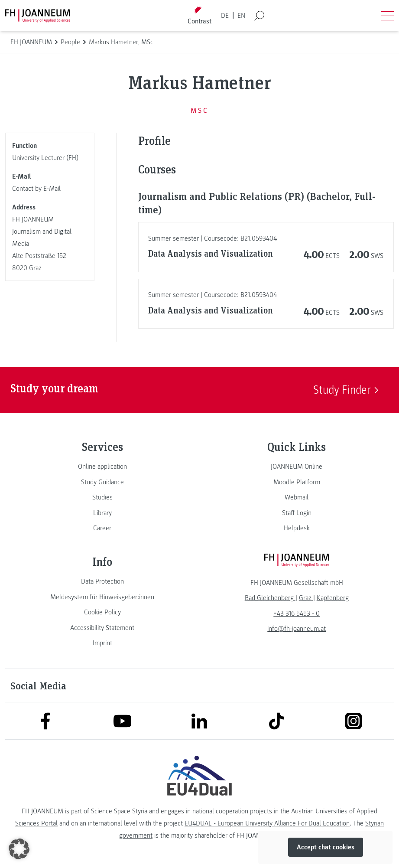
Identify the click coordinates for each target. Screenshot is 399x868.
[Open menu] (387, 16)
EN (241, 16)
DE (225, 16)
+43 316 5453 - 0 (297, 613)
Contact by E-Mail (36, 189)
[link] (102, 467)
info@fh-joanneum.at (297, 629)
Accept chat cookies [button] (326, 847)
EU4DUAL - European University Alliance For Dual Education (267, 823)
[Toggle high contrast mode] (199, 16)
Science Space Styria (119, 811)
